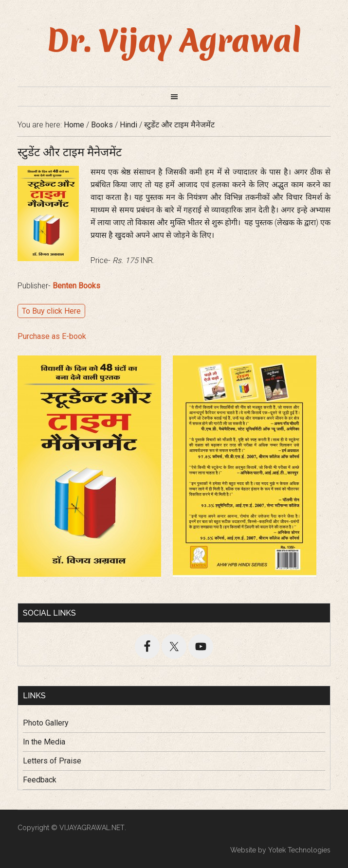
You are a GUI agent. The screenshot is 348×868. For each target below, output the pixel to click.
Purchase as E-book (52, 336)
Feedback (40, 780)
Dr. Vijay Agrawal (174, 41)
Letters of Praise (52, 761)
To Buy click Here (51, 311)
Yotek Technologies (299, 850)
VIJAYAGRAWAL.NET (92, 828)
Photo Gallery (46, 723)
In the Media (44, 742)
